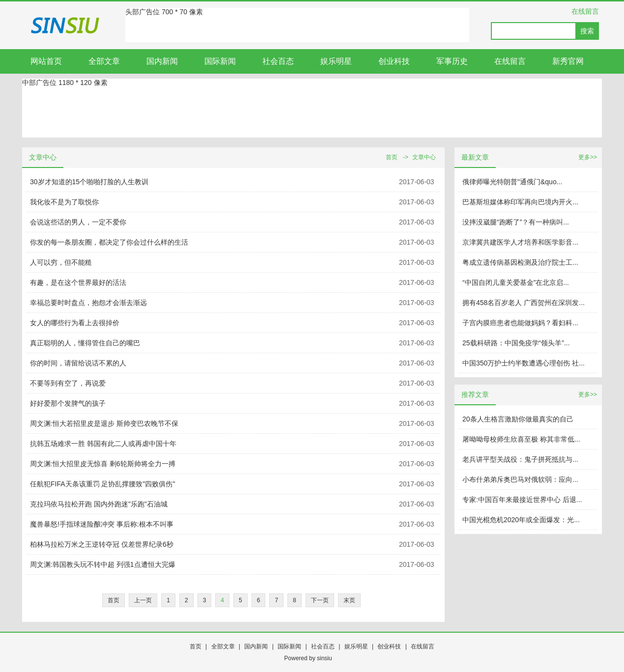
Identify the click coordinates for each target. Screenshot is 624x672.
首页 (392, 157)
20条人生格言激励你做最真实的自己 (518, 419)
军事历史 (452, 61)
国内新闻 (162, 61)
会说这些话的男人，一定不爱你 (78, 222)
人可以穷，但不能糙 (61, 262)
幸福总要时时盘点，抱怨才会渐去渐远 (88, 303)
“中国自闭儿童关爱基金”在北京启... (516, 282)
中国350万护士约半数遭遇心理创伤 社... (524, 363)
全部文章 (104, 61)
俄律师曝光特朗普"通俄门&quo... (512, 182)
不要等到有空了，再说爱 (68, 383)
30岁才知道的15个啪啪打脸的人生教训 (89, 182)
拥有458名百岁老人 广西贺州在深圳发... (524, 303)
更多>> (588, 157)
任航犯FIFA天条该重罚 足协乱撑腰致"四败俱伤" (102, 484)
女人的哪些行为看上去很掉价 (75, 323)
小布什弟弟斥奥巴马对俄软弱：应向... (520, 479)
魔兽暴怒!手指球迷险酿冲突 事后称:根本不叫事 (102, 524)
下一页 (320, 600)
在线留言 (585, 11)
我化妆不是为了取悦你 (64, 202)
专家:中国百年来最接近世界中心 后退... (522, 500)
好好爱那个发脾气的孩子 (68, 403)
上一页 (143, 600)
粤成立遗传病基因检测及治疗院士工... (520, 262)
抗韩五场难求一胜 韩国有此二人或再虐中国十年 (103, 444)
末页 (349, 600)
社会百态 (278, 61)
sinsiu (325, 658)
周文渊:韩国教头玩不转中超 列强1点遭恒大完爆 (103, 564)
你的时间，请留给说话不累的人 (78, 363)
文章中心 (424, 157)
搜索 (587, 31)
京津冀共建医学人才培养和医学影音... (520, 242)
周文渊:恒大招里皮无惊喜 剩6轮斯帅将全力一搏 (103, 464)
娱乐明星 (336, 61)
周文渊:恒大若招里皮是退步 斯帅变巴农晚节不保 (104, 423)
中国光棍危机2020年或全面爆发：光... (521, 520)
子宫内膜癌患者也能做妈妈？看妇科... (520, 323)
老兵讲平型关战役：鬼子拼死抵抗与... (520, 459)
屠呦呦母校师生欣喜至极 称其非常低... (521, 439)
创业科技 (394, 61)
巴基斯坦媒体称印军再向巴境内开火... (520, 202)
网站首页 (46, 61)
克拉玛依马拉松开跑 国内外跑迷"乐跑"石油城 (99, 504)
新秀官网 (568, 61)
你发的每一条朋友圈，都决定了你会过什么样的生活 (109, 242)
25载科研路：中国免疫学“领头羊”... (516, 343)
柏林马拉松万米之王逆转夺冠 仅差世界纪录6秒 (102, 544)
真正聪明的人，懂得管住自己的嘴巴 (85, 343)
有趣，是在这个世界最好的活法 (78, 282)
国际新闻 (220, 61)
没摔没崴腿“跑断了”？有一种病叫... (516, 222)
